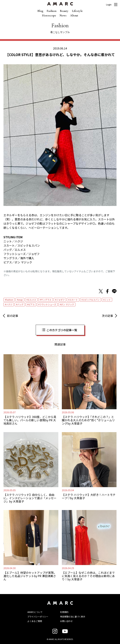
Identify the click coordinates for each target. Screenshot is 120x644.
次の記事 (107, 316)
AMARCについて (35, 612)
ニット (108, 300)
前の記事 (13, 316)
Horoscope (49, 15)
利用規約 (64, 612)
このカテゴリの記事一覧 (62, 330)
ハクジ (9, 304)
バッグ (20, 304)
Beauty (64, 11)
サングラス (46, 300)
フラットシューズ (48, 304)
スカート (74, 300)
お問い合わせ (66, 621)
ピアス (32, 304)
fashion (10, 300)
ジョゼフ (60, 300)
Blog (40, 11)
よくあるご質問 (35, 621)
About (74, 15)
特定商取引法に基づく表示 (73, 616)
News (63, 15)
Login (109, 5)
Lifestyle (77, 11)
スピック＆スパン (91, 300)
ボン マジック (67, 304)
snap (20, 300)
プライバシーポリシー (38, 616)
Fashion (52, 11)
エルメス (32, 300)
